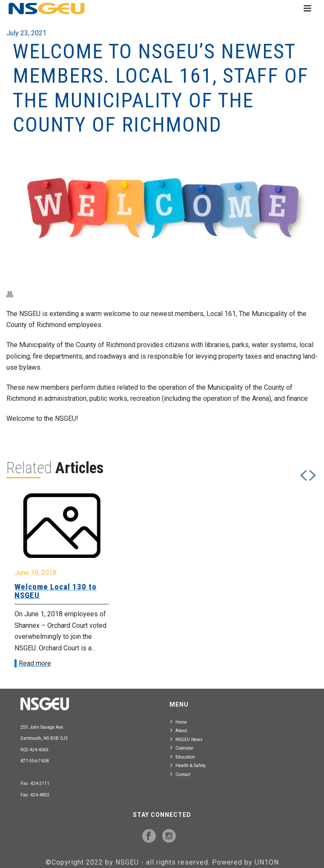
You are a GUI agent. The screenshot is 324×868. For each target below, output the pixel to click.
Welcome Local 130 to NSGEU (56, 591)
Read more (35, 663)
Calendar (182, 748)
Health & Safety (188, 765)
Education (183, 757)
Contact (180, 774)
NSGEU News (186, 739)
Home (179, 722)
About (179, 730)
